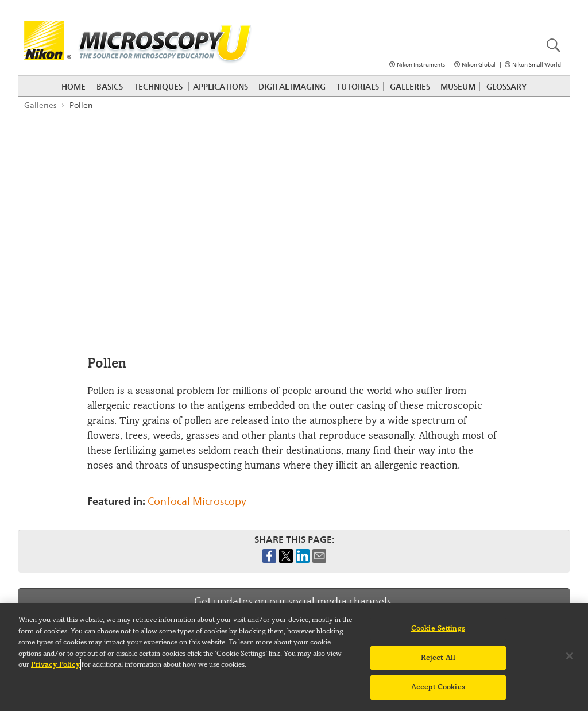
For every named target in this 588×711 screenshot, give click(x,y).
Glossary (506, 87)
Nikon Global (479, 65)
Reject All (438, 658)
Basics (110, 87)
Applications (220, 87)
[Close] (570, 656)
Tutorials (358, 87)
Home (73, 87)
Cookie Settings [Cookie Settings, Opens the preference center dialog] (438, 628)
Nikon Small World (537, 65)
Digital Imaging (292, 87)
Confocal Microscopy (197, 501)
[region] (294, 657)
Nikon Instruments (421, 65)
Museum (458, 87)
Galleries (410, 87)
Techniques (158, 87)
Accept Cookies (438, 687)
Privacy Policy (55, 664)
